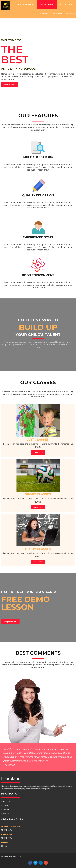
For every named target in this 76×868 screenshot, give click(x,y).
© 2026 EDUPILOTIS (11, 857)
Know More (38, 452)
